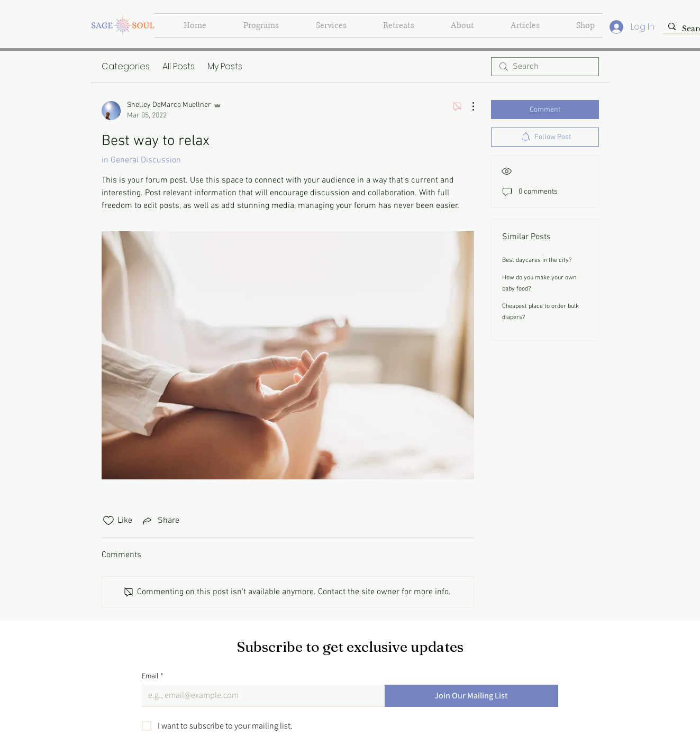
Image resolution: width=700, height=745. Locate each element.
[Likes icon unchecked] (108, 521)
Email (153, 676)
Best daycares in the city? (537, 260)
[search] (545, 67)
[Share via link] (160, 521)
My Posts (225, 66)
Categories (126, 66)
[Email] (260, 695)
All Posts (179, 66)
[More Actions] (468, 106)
